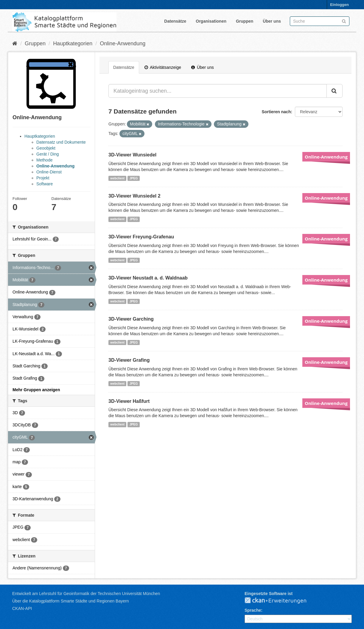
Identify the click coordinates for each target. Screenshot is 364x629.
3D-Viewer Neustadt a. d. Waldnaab (148, 278)
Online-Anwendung (123, 44)
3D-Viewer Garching (131, 319)
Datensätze (175, 21)
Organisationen (211, 21)
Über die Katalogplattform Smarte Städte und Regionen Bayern (70, 601)
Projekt (43, 178)
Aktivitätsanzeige (163, 67)
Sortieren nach (276, 112)
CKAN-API (22, 608)
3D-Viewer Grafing (129, 360)
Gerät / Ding (48, 154)
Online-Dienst (49, 172)
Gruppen (245, 21)
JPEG (134, 178)
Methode (44, 160)
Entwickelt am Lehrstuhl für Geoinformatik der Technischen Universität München (86, 594)
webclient (117, 178)
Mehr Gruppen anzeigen (36, 390)
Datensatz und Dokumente (61, 142)
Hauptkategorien (73, 44)
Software (45, 184)
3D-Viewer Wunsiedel (132, 155)
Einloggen (339, 5)
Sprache (253, 610)
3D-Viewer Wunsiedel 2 (134, 196)
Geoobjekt (46, 148)
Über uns (272, 21)
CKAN (280, 601)
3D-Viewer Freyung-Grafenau (141, 237)
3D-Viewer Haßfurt (129, 401)
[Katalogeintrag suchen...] (218, 91)
